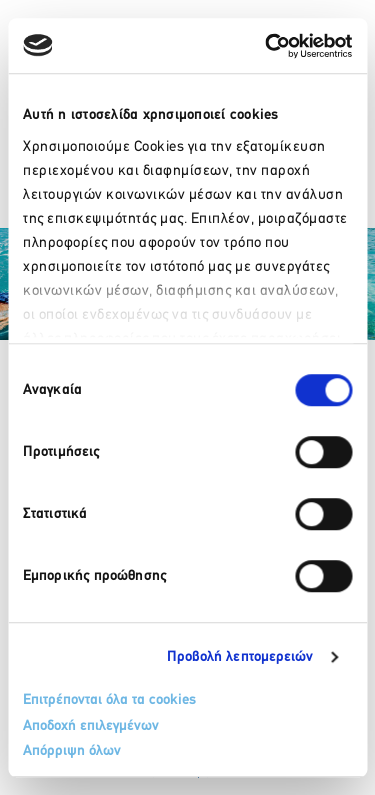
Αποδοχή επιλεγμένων (91, 726)
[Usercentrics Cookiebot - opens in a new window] (267, 46)
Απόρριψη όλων (72, 751)
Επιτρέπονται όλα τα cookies (109, 700)
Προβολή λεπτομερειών (240, 657)
